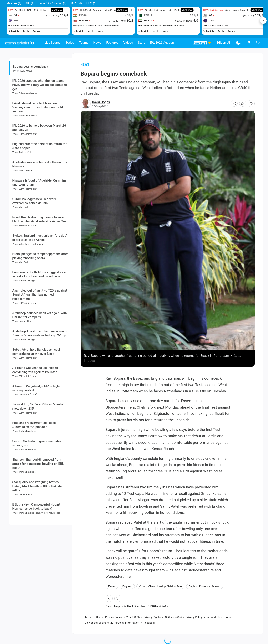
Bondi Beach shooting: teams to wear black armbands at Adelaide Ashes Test (40, 219)
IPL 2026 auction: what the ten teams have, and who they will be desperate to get (40, 85)
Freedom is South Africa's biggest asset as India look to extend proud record (40, 274)
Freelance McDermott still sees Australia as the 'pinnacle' (34, 425)
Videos (128, 43)
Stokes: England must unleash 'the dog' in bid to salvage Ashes (40, 238)
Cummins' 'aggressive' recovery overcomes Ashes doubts (34, 201)
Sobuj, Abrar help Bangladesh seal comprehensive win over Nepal (36, 352)
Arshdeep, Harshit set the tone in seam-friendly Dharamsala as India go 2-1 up (40, 333)
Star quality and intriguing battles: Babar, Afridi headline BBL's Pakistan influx (38, 486)
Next (263, 21)
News (97, 43)
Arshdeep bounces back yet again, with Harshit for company (40, 315)
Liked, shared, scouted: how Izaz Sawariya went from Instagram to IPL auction (38, 107)
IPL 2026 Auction (162, 43)
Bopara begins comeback (31, 67)
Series (70, 43)
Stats (141, 43)
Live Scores (53, 43)
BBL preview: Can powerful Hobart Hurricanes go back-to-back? (36, 507)
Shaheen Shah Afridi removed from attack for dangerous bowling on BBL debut (38, 464)
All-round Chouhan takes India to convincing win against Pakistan (35, 370)
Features (112, 43)
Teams (84, 43)
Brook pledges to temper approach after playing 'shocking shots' (40, 256)
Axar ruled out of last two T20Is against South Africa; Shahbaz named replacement (40, 295)
